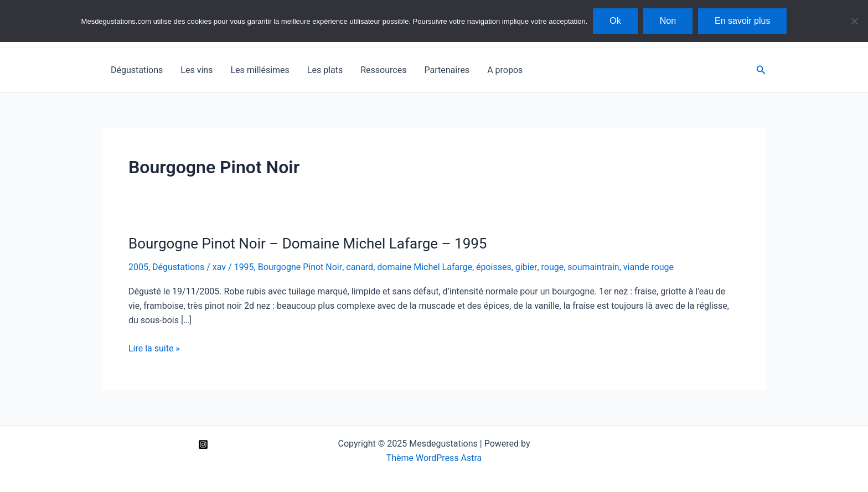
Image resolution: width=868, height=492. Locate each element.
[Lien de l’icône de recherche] (761, 70)
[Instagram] (203, 444)
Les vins (197, 70)
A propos (505, 70)
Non (668, 21)
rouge (552, 267)
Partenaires (447, 70)
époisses (494, 267)
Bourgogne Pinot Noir (300, 267)
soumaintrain (593, 267)
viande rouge (648, 267)
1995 (244, 267)
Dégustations (137, 70)
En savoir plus (743, 21)
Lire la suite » (154, 349)
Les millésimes (260, 70)
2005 (138, 267)
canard (360, 267)
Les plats (325, 70)
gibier (526, 267)
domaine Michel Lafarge (425, 267)
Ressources (383, 70)
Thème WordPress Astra (434, 458)
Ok (615, 21)
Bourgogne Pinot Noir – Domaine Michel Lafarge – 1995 (308, 244)
